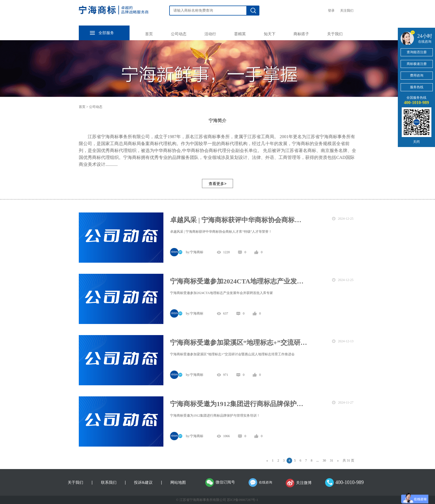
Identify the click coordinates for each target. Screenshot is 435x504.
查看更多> (217, 184)
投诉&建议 (143, 483)
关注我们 (347, 11)
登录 (331, 11)
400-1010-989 (350, 482)
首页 (149, 34)
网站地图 (178, 483)
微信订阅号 (225, 482)
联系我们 (109, 483)
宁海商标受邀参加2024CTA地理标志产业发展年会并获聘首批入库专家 (239, 281)
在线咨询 (265, 482)
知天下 (270, 34)
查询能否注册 (417, 52)
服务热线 (417, 87)
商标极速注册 (417, 64)
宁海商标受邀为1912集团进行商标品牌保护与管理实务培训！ (239, 404)
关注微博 (304, 483)
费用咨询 (417, 75)
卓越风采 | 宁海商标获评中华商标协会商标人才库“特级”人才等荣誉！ (239, 220)
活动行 (210, 34)
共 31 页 (348, 460)
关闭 (416, 142)
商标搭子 (301, 34)
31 (332, 460)
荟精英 (240, 34)
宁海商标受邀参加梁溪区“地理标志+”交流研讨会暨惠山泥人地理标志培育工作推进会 (239, 343)
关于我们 (335, 34)
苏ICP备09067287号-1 (243, 500)
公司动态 (179, 34)
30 (324, 460)
